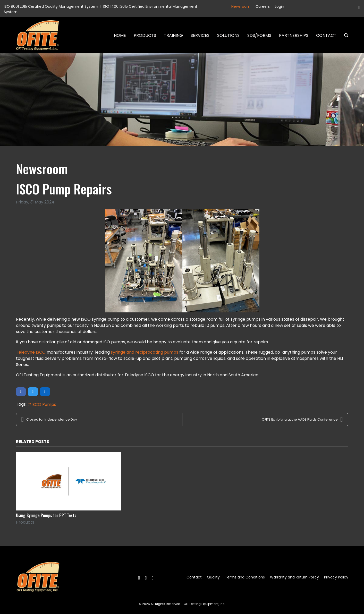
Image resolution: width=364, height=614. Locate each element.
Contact (326, 35)
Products (145, 35)
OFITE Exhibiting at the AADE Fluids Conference (302, 420)
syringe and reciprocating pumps (145, 352)
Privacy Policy (336, 577)
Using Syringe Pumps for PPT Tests (46, 515)
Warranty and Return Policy (294, 577)
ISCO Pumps (44, 404)
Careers (263, 6)
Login (280, 6)
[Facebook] (346, 7)
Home (120, 35)
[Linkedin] (359, 7)
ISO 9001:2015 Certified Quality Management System (51, 6)
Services (200, 35)
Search (344, 35)
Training (173, 35)
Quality (213, 577)
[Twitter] (353, 7)
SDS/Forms (259, 35)
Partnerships (294, 35)
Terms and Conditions (245, 577)
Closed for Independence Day (49, 420)
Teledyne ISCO (31, 352)
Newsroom (241, 6)
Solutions (228, 35)
